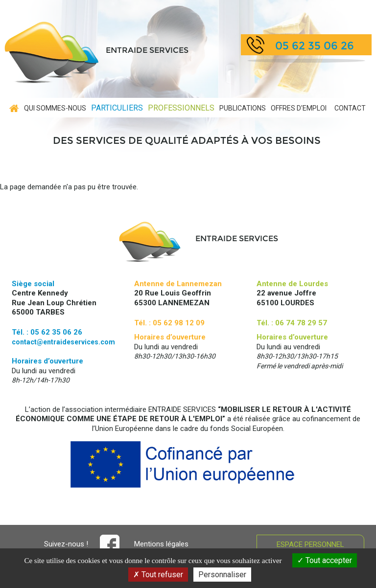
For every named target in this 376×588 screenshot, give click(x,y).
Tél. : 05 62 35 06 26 (47, 332)
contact (350, 108)
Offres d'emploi (299, 108)
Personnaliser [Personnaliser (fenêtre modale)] (222, 575)
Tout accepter (325, 560)
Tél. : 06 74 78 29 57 (292, 323)
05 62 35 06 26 (315, 46)
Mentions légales (161, 544)
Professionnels (181, 108)
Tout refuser (158, 575)
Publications (243, 108)
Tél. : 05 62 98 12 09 (169, 323)
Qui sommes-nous (55, 108)
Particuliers (117, 108)
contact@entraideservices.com (63, 342)
